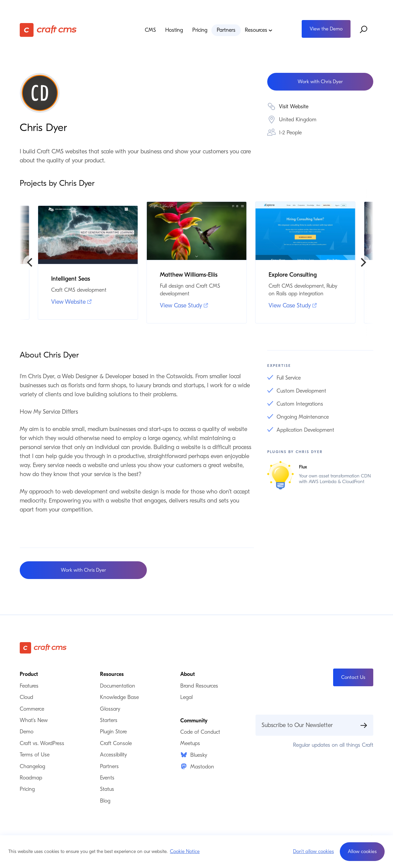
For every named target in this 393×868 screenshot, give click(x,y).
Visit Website (294, 107)
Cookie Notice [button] (185, 851)
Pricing (200, 30)
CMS (150, 30)
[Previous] (30, 263)
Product (29, 674)
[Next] (363, 263)
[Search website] (364, 30)
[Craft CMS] (57, 30)
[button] (362, 852)
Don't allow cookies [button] (313, 851)
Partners (226, 30)
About (187, 674)
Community (194, 721)
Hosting (174, 30)
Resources (259, 30)
